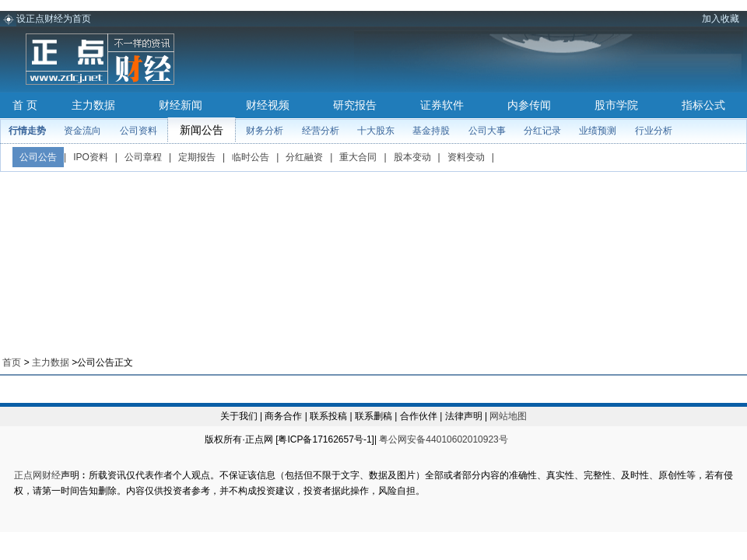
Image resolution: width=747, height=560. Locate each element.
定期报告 (197, 157)
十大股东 (376, 131)
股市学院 (616, 105)
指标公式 (703, 105)
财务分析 (265, 131)
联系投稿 (328, 416)
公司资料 (139, 131)
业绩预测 (598, 131)
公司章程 (143, 157)
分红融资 (304, 157)
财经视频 (268, 105)
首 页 (25, 105)
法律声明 (464, 416)
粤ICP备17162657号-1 (324, 439)
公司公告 (38, 157)
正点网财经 (37, 475)
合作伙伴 (419, 416)
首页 (12, 362)
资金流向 (82, 131)
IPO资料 (91, 157)
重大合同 (358, 157)
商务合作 (283, 416)
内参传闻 (529, 105)
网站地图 (508, 416)
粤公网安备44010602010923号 (443, 439)
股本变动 (412, 157)
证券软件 (442, 105)
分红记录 (542, 131)
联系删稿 (373, 416)
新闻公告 (202, 130)
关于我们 (239, 416)
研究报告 (355, 105)
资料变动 (466, 157)
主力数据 (93, 105)
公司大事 (487, 131)
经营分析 (321, 131)
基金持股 (431, 131)
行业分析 (654, 131)
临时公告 (251, 157)
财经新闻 (181, 105)
